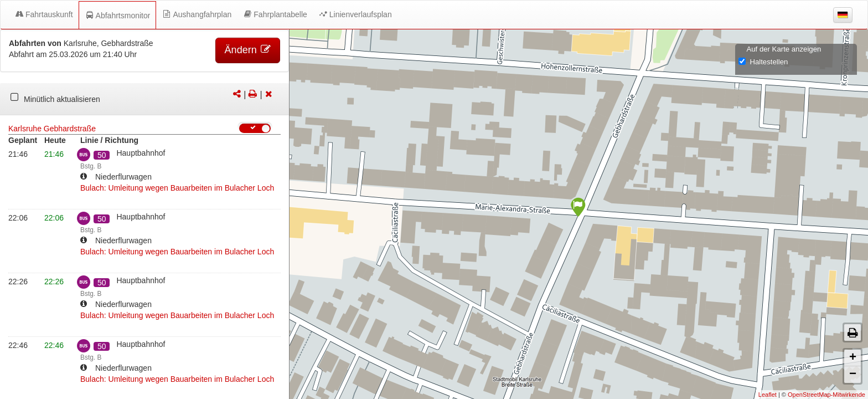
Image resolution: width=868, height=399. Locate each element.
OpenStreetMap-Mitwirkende (826, 395)
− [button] (853, 375)
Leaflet (768, 395)
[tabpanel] (144, 99)
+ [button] (853, 358)
